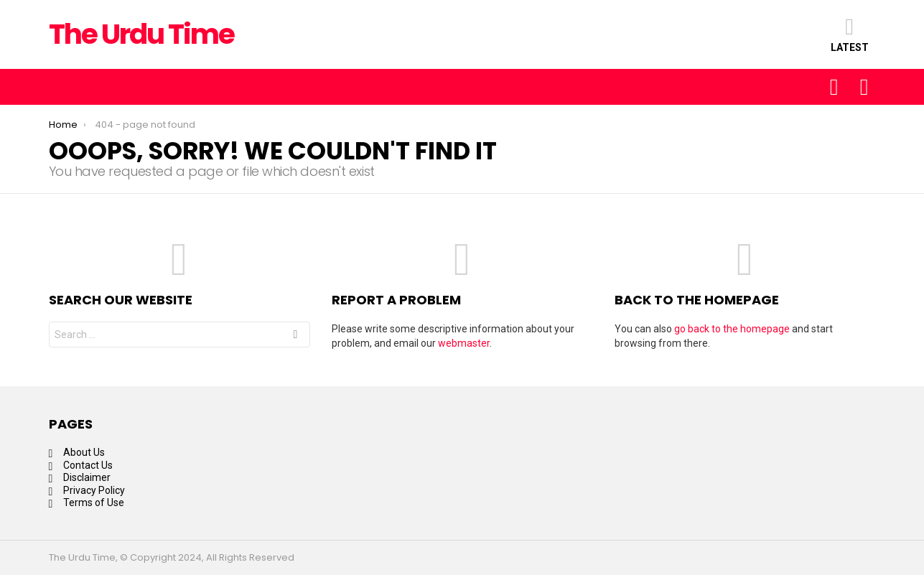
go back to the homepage (732, 329)
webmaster (464, 343)
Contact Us (88, 465)
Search (295, 336)
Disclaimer (87, 477)
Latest (850, 34)
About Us (84, 452)
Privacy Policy (94, 490)
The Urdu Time (142, 34)
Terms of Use (94, 502)
